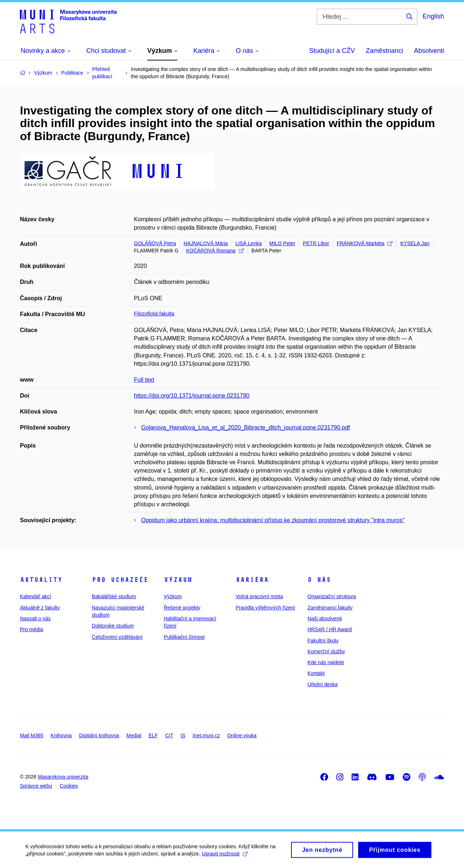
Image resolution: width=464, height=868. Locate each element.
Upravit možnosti (225, 856)
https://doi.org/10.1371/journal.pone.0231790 (192, 396)
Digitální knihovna (99, 735)
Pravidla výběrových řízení (265, 608)
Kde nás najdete (326, 662)
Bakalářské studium (114, 596)
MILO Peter (282, 243)
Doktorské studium (113, 626)
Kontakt (316, 673)
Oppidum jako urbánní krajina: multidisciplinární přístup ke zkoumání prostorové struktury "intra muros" (273, 520)
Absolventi (429, 51)
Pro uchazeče (120, 580)
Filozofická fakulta (154, 314)
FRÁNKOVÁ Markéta (365, 243)
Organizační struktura (332, 596)
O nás (319, 580)
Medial (134, 735)
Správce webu (36, 786)
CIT (169, 735)
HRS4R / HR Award (330, 629)
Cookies (69, 786)
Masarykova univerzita (63, 777)
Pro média (32, 629)
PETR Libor (316, 243)
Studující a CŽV (332, 51)
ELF (153, 735)
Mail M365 (32, 735)
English (433, 16)
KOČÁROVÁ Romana (215, 251)
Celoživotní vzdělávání (117, 637)
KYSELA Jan (415, 243)
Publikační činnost (184, 637)
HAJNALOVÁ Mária (206, 243)
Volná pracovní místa (259, 596)
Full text (144, 380)
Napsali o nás (35, 618)
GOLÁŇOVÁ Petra (155, 243)
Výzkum (178, 580)
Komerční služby (326, 651)
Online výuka (242, 735)
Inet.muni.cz (206, 735)
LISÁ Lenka (249, 243)
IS (183, 735)
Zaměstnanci (384, 51)
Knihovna (61, 735)
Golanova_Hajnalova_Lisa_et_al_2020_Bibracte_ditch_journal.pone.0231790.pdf (246, 427)
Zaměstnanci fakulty (330, 608)
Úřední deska (322, 684)
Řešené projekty (182, 608)
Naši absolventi (325, 618)
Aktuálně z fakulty (40, 608)
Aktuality (41, 580)
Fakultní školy (323, 641)
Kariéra (252, 580)
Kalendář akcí (36, 596)
